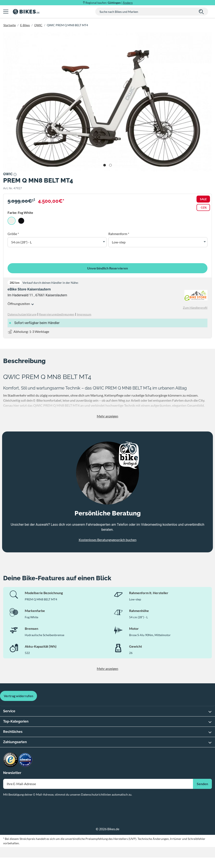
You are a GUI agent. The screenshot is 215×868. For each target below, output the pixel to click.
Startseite (10, 25)
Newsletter (12, 773)
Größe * (13, 234)
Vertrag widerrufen (18, 696)
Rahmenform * (119, 234)
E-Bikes (25, 25)
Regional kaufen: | (109, 3)
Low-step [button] (119, 242)
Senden (202, 784)
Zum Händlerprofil (195, 308)
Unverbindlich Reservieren (107, 268)
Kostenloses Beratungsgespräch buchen (108, 540)
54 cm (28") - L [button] (21, 242)
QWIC (38, 25)
